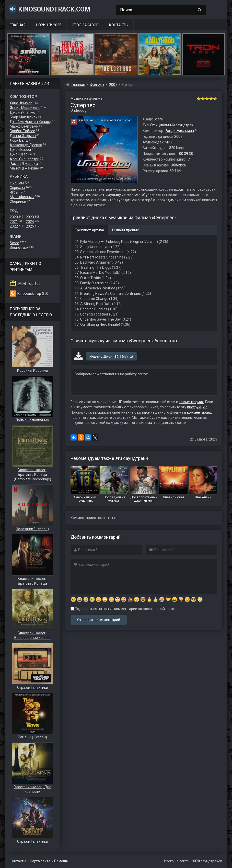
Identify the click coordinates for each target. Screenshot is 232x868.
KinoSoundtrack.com (49, 9)
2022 (14, 226)
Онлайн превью (126, 230)
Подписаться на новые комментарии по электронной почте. (123, 609)
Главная (18, 25)
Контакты (119, 25)
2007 (178, 137)
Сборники (18, 201)
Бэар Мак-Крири (24, 117)
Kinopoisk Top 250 (33, 294)
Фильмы (17, 183)
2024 (30, 222)
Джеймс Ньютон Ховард (31, 122)
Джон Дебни (21, 154)
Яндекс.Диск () (112, 356)
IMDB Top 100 (29, 284)
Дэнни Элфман (23, 136)
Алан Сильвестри (25, 159)
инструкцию (197, 407)
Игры (14, 192)
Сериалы (17, 188)
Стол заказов (85, 25)
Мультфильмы (22, 197)
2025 (30, 226)
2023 (30, 217)
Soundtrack (19, 247)
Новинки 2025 (49, 25)
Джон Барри (20, 150)
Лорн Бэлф (19, 140)
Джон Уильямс (22, 112)
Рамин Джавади (24, 164)
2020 (14, 217)
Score (14, 243)
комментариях (191, 402)
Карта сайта (40, 861)
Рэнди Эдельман (179, 131)
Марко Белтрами (24, 126)
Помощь (61, 861)
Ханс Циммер (21, 103)
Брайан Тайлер (22, 131)
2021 (14, 222)
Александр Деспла (26, 145)
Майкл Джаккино (24, 168)
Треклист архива (89, 230)
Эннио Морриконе (25, 108)
